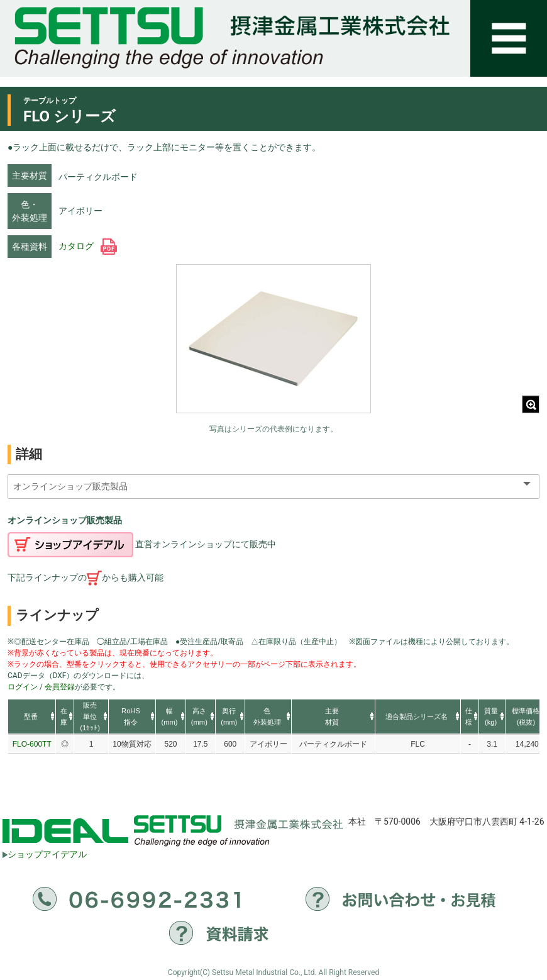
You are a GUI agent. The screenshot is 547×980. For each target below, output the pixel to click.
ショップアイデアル (45, 854)
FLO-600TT (32, 744)
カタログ (88, 246)
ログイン (23, 687)
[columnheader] (32, 717)
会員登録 (60, 687)
